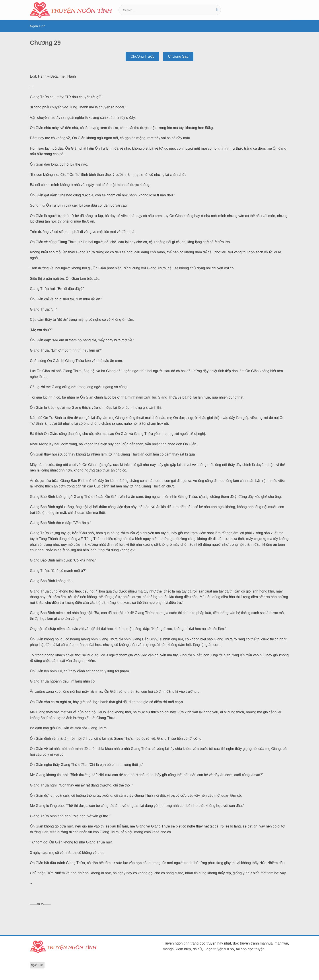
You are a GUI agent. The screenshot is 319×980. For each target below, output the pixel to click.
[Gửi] (217, 10)
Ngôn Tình (38, 26)
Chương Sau (178, 56)
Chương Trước (142, 56)
